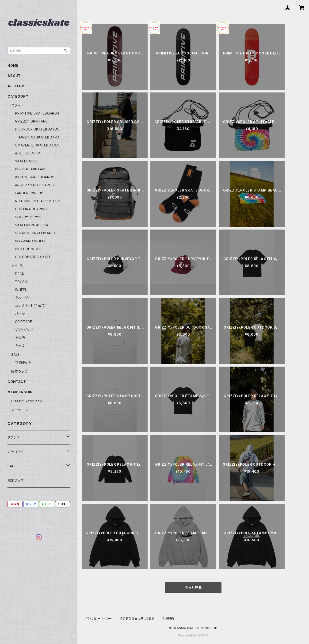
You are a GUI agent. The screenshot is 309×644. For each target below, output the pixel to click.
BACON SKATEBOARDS (35, 177)
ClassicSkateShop (27, 401)
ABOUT (14, 76)
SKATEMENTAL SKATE (34, 225)
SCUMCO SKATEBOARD (35, 233)
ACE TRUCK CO (28, 153)
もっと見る (193, 588)
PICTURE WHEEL (29, 249)
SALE (15, 355)
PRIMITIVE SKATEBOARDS (37, 113)
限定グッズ (19, 371)
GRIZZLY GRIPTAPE (31, 121)
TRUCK (21, 282)
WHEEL (21, 290)
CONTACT (17, 382)
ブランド (17, 105)
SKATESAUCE (27, 161)
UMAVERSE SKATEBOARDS (38, 145)
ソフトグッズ (24, 330)
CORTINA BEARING (31, 209)
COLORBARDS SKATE (33, 257)
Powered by (193, 635)
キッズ (20, 346)
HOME (13, 65)
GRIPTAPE (23, 322)
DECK (20, 274)
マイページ (20, 410)
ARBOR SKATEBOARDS (34, 185)
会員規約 (168, 619)
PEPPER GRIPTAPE (31, 169)
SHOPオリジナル (28, 217)
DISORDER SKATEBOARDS (37, 129)
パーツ (20, 314)
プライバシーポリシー (98, 619)
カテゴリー (19, 266)
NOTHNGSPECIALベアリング (38, 201)
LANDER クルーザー (31, 193)
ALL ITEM (16, 86)
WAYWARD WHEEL (31, 241)
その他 (20, 338)
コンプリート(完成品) (31, 306)
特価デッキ (23, 362)
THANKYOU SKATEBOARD (37, 137)
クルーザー (23, 298)
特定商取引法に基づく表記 (137, 619)
